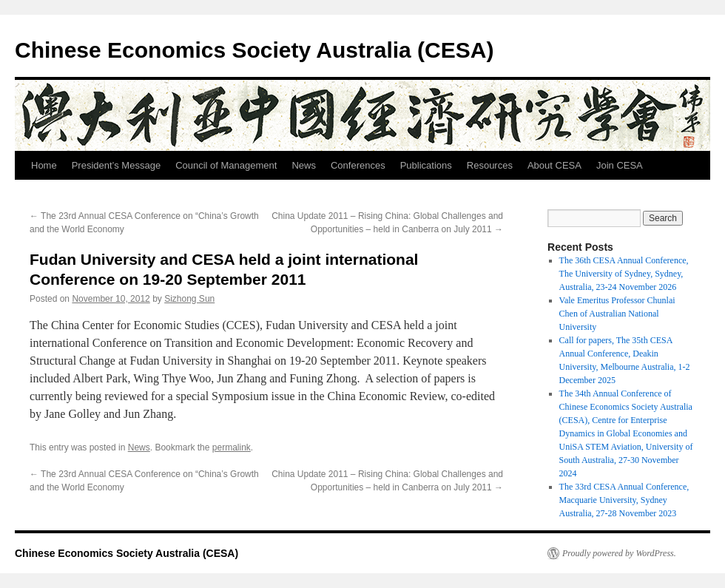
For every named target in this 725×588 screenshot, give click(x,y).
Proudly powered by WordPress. (619, 553)
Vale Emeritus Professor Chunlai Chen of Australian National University (617, 314)
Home (44, 165)
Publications (426, 165)
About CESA (554, 165)
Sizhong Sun (189, 299)
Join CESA (620, 165)
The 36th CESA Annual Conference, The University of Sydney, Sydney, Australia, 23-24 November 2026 (624, 274)
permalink (232, 447)
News (304, 165)
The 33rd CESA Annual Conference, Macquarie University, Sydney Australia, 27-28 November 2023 (624, 500)
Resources (490, 165)
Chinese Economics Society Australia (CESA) (254, 50)
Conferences (358, 165)
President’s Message (116, 165)
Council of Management (226, 165)
